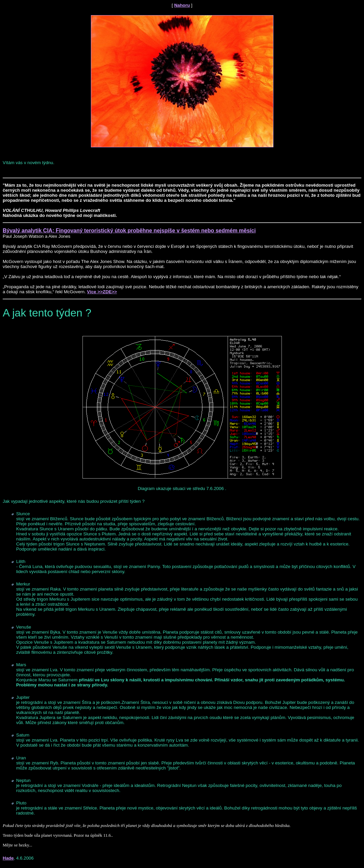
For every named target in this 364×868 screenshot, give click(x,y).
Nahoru (182, 5)
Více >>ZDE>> (102, 292)
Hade (8, 858)
